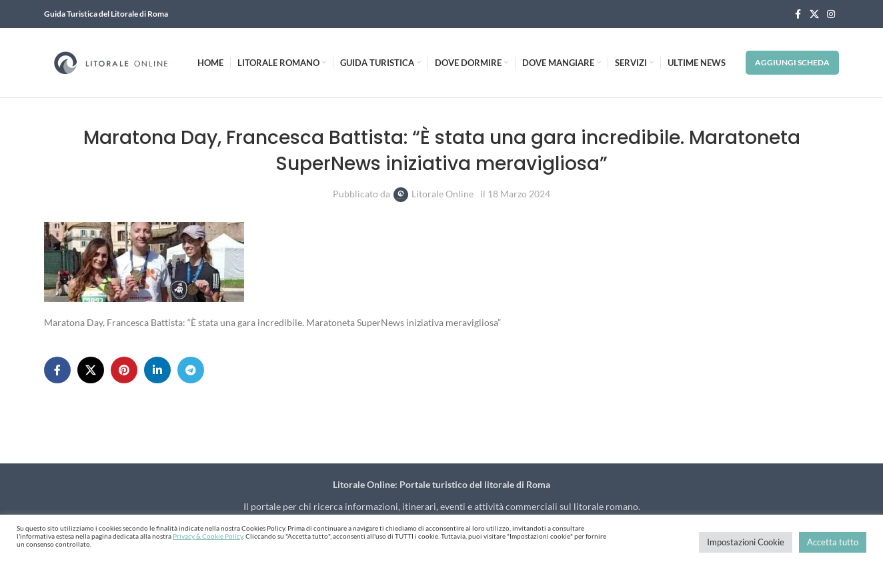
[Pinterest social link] (124, 370)
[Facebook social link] (798, 14)
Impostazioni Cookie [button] (746, 542)
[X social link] (814, 14)
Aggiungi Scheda (792, 62)
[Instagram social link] (831, 14)
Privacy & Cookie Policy (208, 536)
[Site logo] (111, 62)
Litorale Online (443, 194)
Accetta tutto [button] (833, 542)
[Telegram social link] (191, 370)
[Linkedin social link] (157, 370)
